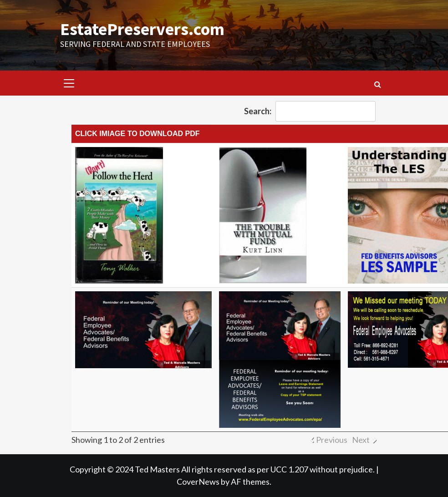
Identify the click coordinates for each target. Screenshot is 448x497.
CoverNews (198, 482)
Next (361, 440)
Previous (332, 440)
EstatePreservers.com (142, 29)
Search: (310, 111)
